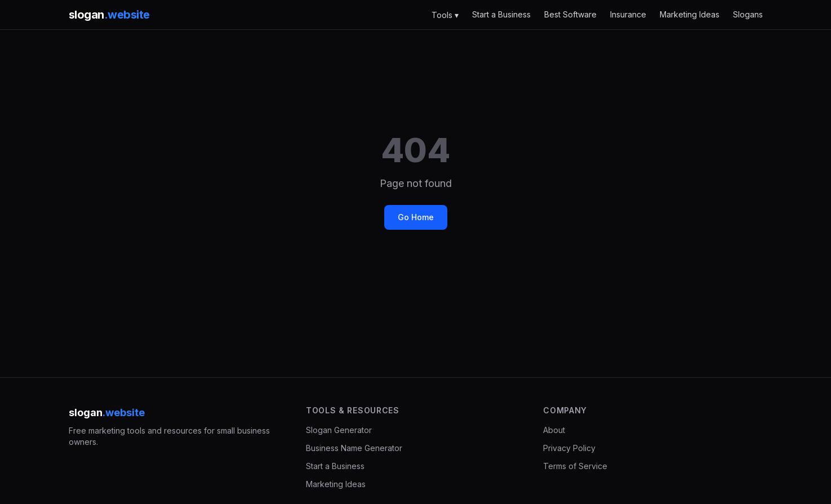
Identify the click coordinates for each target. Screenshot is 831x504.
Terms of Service (575, 466)
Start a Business (501, 14)
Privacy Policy (569, 448)
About (554, 430)
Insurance (628, 14)
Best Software (570, 14)
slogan (109, 15)
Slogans (748, 14)
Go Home (416, 217)
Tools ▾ (445, 15)
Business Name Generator (354, 448)
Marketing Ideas (690, 14)
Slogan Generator (339, 430)
